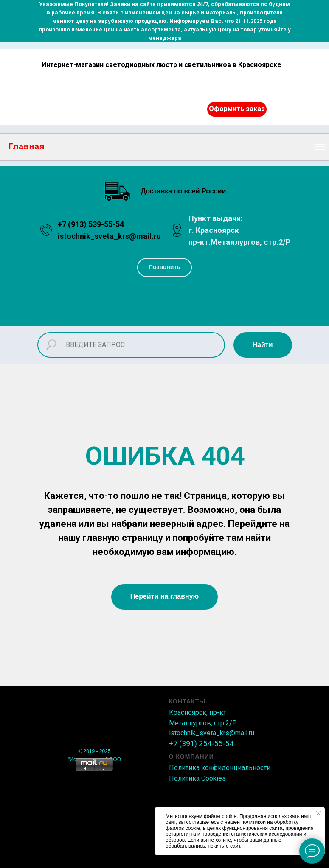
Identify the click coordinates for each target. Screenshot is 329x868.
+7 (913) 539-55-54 (91, 224)
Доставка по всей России (184, 191)
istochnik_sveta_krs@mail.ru (109, 236)
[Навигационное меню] (320, 147)
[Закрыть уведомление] (318, 813)
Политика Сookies (197, 778)
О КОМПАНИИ (191, 756)
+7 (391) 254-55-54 (201, 743)
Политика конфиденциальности (220, 768)
